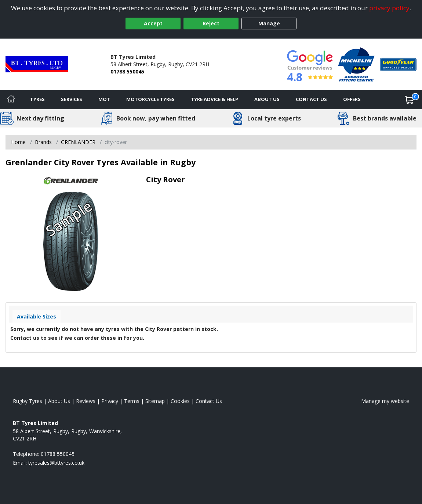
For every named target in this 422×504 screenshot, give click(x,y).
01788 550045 (127, 71)
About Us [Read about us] (59, 401)
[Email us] (56, 463)
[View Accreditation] (356, 64)
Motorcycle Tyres (150, 99)
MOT (104, 99)
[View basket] (410, 100)
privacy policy (389, 8)
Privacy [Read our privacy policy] (110, 401)
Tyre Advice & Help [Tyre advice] (214, 99)
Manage (269, 23)
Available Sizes (37, 316)
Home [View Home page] (18, 142)
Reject (211, 23)
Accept (153, 23)
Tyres (37, 99)
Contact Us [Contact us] (311, 99)
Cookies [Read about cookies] (180, 401)
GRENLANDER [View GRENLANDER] (78, 142)
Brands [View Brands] (43, 142)
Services (72, 99)
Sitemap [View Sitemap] (155, 401)
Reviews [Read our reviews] (86, 401)
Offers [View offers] (352, 99)
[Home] (11, 100)
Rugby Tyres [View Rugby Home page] (28, 401)
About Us (267, 99)
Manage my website (385, 401)
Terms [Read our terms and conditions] (132, 401)
